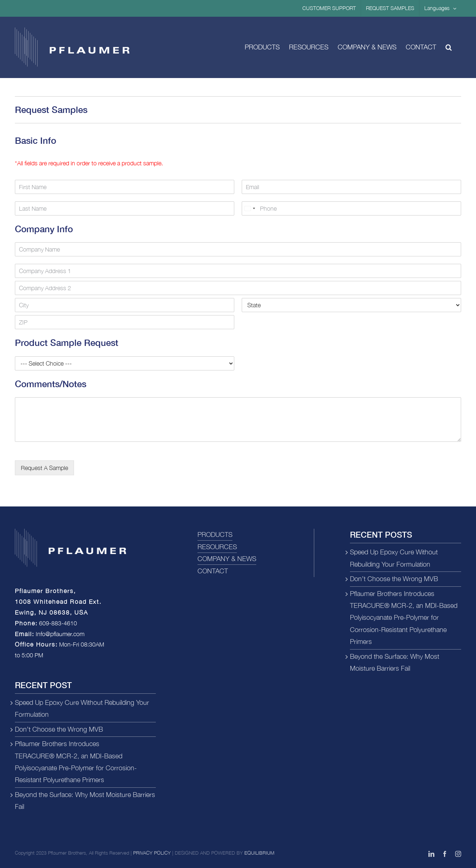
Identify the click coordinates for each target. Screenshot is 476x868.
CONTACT (213, 571)
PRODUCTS (215, 535)
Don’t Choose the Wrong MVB (59, 729)
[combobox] (250, 208)
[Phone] (351, 208)
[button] (449, 47)
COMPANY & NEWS (227, 559)
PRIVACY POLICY (152, 853)
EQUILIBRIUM (259, 853)
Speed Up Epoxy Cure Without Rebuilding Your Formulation (82, 708)
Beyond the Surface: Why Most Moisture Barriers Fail (85, 801)
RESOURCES (217, 547)
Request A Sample (44, 468)
